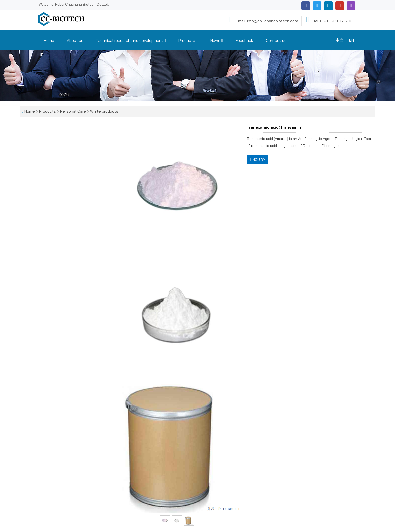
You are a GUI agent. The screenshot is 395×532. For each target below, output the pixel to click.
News (217, 40)
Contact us (276, 40)
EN (352, 40)
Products (188, 40)
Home (49, 40)
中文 (340, 40)
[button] (165, 40)
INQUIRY (257, 160)
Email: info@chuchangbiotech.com (262, 20)
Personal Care (73, 111)
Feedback (244, 40)
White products (104, 111)
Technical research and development (131, 40)
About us (75, 40)
